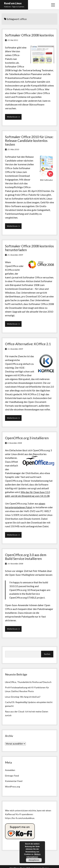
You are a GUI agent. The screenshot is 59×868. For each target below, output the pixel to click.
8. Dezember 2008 (15, 443)
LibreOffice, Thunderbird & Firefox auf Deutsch (28, 682)
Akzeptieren (34, 860)
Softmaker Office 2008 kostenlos (29, 35)
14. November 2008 (15, 564)
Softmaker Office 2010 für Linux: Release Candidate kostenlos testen (29, 141)
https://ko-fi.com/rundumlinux (20, 818)
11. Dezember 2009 (15, 349)
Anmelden (10, 770)
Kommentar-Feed (14, 781)
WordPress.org (13, 787)
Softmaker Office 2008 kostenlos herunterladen (29, 248)
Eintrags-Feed (12, 776)
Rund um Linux (13, 3)
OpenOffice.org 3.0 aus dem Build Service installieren (26, 557)
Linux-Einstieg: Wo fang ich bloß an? (23, 697)
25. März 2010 (13, 149)
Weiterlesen (14, 117)
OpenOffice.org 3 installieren (27, 438)
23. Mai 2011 (13, 40)
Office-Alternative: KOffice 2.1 (28, 344)
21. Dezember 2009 (15, 255)
